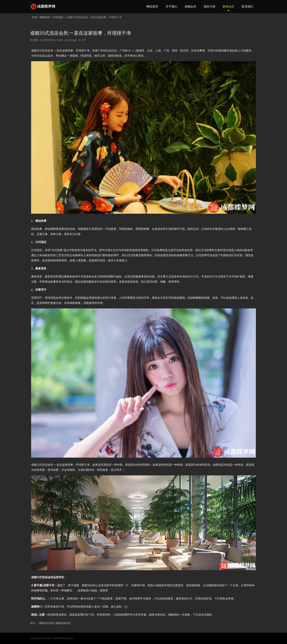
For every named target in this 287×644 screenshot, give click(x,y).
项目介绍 (209, 7)
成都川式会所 (46, 623)
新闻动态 (228, 7)
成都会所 (190, 7)
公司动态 (58, 17)
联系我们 (247, 7)
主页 (34, 17)
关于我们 (171, 7)
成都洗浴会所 (63, 623)
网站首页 (152, 7)
